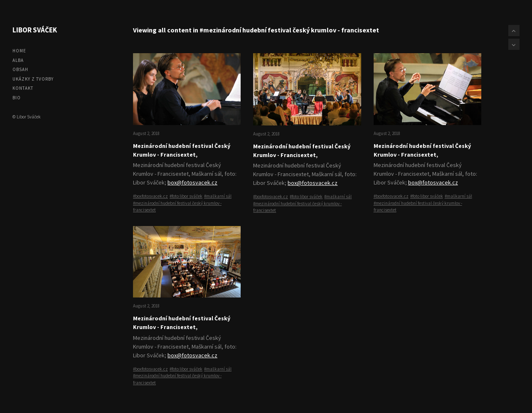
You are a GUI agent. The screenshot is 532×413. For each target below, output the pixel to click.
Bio (17, 98)
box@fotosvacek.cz (192, 182)
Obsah (20, 69)
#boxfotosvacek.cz (150, 196)
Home (19, 51)
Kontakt (23, 88)
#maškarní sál (218, 196)
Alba (18, 60)
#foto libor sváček (186, 196)
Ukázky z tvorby (33, 79)
